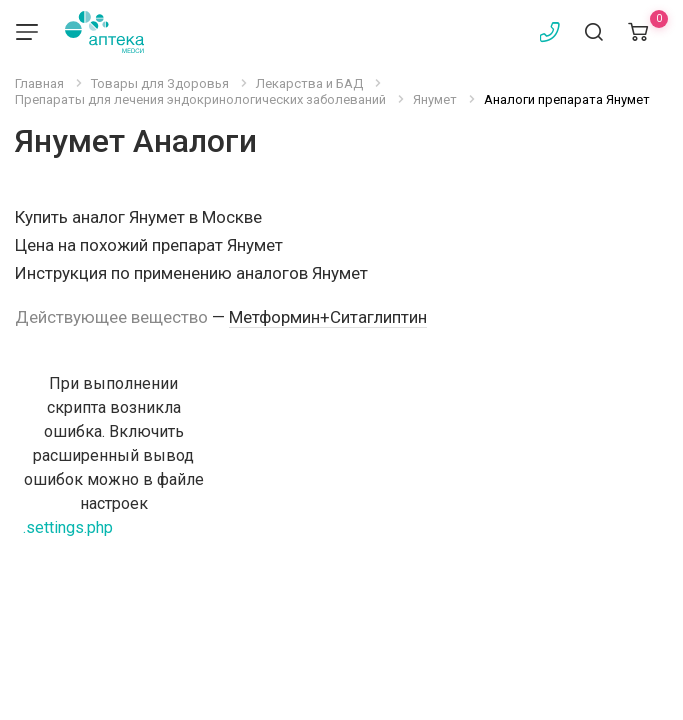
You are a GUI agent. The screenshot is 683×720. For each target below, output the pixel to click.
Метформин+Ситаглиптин (328, 317)
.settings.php (68, 527)
